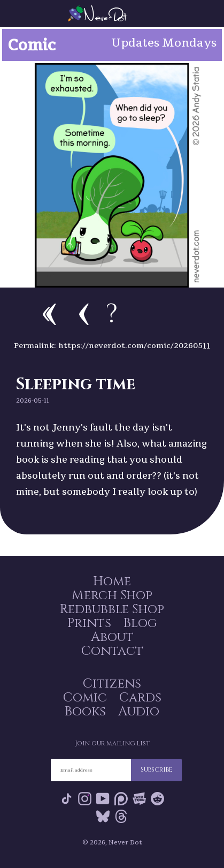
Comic (85, 698)
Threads (121, 816)
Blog (140, 623)
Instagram (85, 799)
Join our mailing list (112, 743)
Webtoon (139, 799)
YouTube (103, 799)
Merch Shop (112, 595)
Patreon (121, 799)
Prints (89, 623)
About (112, 637)
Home (112, 582)
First (49, 314)
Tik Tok (67, 799)
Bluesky (103, 816)
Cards (140, 698)
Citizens (112, 684)
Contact (112, 651)
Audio (139, 712)
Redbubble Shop (112, 609)
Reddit (157, 799)
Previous (84, 314)
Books (85, 712)
